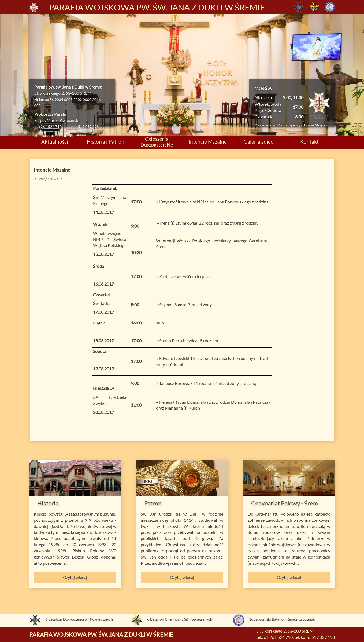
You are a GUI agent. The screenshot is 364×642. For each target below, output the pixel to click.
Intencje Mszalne (208, 142)
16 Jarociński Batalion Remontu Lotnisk (282, 619)
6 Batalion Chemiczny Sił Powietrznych (180, 619)
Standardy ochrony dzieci (53, 136)
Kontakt (309, 142)
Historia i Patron (106, 142)
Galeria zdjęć (258, 142)
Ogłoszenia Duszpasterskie (157, 142)
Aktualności (55, 142)
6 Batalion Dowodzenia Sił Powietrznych (79, 619)
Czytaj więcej (75, 577)
